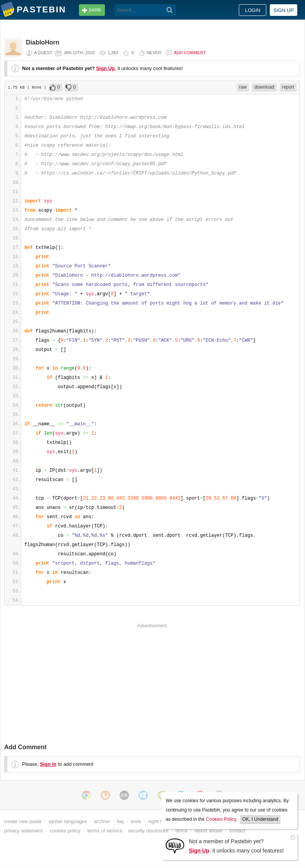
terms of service (105, 831)
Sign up (284, 10)
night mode (160, 821)
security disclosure (148, 831)
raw (243, 87)
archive (102, 821)
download (264, 87)
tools (136, 821)
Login (253, 10)
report (288, 87)
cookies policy (65, 831)
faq (120, 821)
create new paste (23, 821)
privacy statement (23, 831)
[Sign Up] (175, 845)
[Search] (170, 10)
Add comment (190, 53)
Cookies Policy (221, 819)
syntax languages (68, 821)
